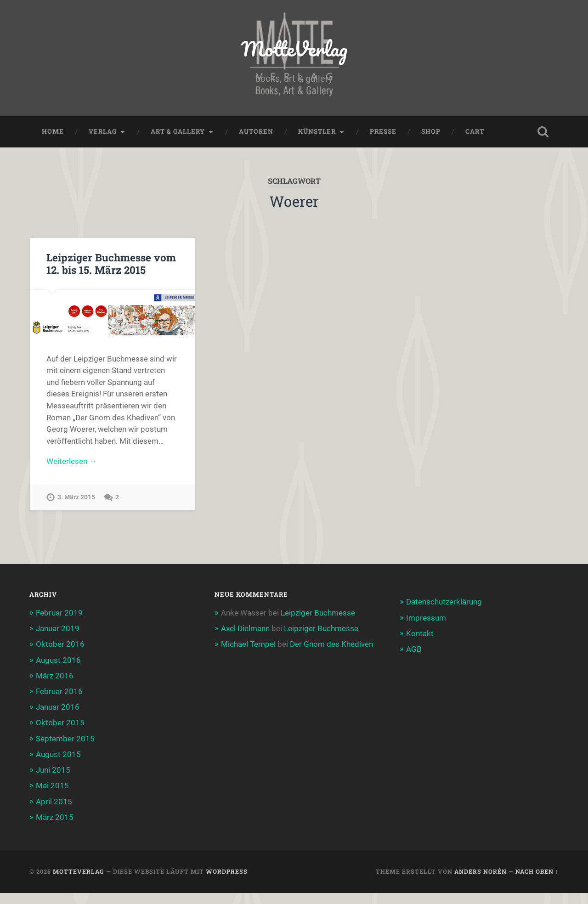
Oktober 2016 (60, 644)
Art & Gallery (178, 131)
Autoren (256, 131)
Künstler (317, 131)
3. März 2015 (76, 497)
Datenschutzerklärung (444, 602)
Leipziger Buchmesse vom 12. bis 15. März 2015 (111, 263)
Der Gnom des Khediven (331, 644)
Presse (383, 131)
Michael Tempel (248, 644)
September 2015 (65, 739)
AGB (414, 649)
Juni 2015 (53, 770)
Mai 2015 (52, 785)
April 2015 (54, 802)
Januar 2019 (58, 628)
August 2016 (58, 660)
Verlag (103, 131)
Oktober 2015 (60, 723)
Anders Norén (481, 871)
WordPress (227, 871)
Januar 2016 (58, 707)
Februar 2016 (59, 691)
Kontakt (420, 633)
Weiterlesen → (72, 461)
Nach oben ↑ (537, 871)
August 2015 (58, 754)
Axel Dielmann (245, 628)
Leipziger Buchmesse (318, 613)
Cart (475, 131)
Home (53, 131)
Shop (431, 131)
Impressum (426, 618)
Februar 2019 (59, 613)
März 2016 (55, 676)
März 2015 (55, 817)
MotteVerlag (294, 48)
